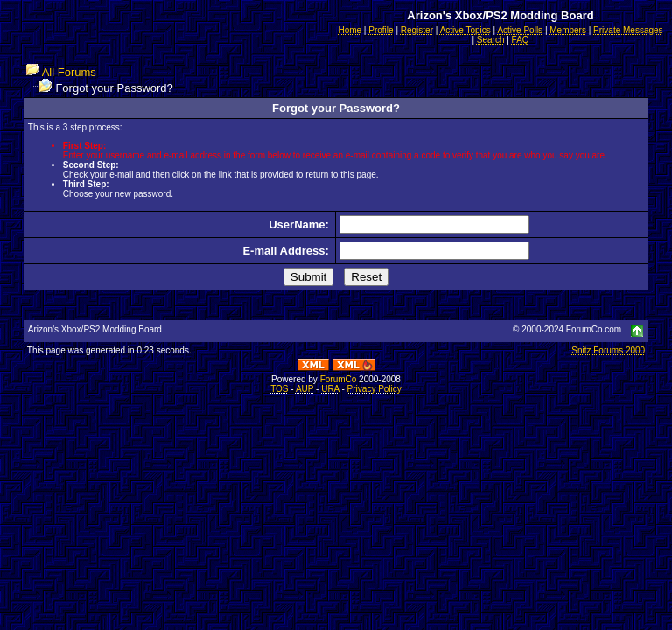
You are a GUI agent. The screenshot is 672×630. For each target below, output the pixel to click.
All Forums (69, 72)
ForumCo (339, 379)
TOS (279, 389)
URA (330, 389)
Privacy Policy (374, 389)
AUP (304, 389)
